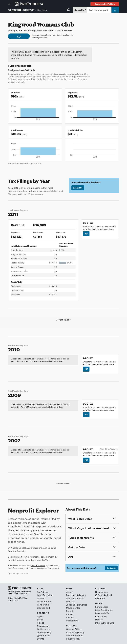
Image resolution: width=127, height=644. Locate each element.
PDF (86, 234)
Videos (41, 623)
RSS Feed (100, 598)
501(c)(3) (30, 70)
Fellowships (81, 605)
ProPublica (42, 592)
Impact (70, 614)
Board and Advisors (76, 595)
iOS (97, 595)
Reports (70, 611)
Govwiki (56, 568)
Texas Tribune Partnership (44, 603)
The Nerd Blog (44, 632)
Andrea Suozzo (19, 548)
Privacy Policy (73, 639)
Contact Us (78, 188)
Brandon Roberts (16, 551)
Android (108, 595)
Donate (99, 619)
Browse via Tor (102, 613)
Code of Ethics (74, 629)
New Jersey (42, 10)
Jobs (68, 605)
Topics (40, 616)
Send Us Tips (102, 607)
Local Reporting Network (45, 596)
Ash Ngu (47, 548)
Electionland (43, 608)
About (69, 592)
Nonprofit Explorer (21, 10)
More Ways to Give (105, 623)
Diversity (71, 601)
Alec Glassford (35, 548)
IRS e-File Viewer (38, 565)
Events (41, 639)
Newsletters (101, 592)
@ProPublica (43, 635)
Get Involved (44, 629)
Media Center (73, 608)
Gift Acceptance (75, 635)
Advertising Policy (75, 632)
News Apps (43, 626)
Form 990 (13, 188)
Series (40, 619)
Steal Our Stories (104, 610)
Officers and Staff (75, 598)
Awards (70, 617)
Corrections (72, 620)
